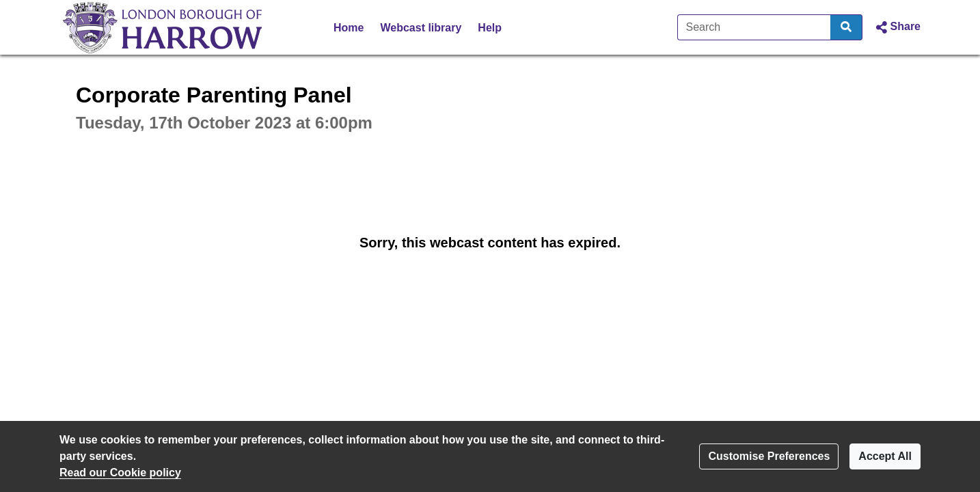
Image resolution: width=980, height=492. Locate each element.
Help (490, 28)
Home (349, 28)
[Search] (754, 27)
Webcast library (421, 28)
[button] (897, 27)
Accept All (885, 456)
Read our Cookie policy (120, 473)
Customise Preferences (769, 456)
